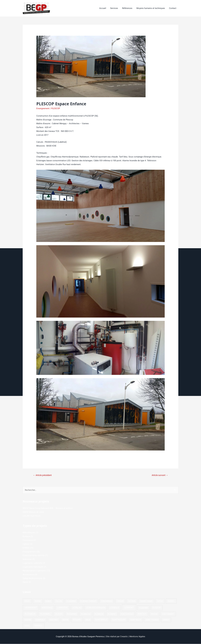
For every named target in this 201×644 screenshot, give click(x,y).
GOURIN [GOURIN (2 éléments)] (132, 601)
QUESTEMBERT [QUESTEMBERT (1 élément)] (168, 614)
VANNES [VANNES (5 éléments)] (38, 626)
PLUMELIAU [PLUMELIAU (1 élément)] (86, 614)
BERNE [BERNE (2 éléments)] (38, 601)
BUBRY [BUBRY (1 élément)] (48, 601)
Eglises (26, 544)
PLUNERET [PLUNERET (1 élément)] (112, 614)
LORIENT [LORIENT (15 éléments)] (129, 608)
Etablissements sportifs (34, 556)
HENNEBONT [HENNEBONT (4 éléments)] (31, 608)
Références (127, 8)
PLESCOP (56, 108)
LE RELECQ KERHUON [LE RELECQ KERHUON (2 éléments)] (96, 608)
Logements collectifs (32, 563)
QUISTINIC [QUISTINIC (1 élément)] (54, 620)
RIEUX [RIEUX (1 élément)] (88, 620)
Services (114, 8)
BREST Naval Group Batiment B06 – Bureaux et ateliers (48, 508)
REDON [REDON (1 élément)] (65, 620)
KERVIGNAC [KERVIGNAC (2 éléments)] (47, 608)
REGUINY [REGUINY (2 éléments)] (77, 620)
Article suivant (160, 475)
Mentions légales (137, 637)
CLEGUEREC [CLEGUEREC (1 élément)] (71, 601)
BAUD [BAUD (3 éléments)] (27, 601)
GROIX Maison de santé (33, 512)
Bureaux (26, 537)
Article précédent (42, 475)
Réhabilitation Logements (34, 571)
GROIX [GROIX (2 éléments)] (160, 601)
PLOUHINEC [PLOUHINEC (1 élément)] (72, 614)
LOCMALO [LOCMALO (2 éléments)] (114, 608)
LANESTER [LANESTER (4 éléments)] (62, 608)
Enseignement (43, 108)
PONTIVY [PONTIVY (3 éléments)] (142, 614)
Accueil (103, 8)
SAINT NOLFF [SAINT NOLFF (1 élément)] (136, 620)
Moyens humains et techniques (151, 8)
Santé (25, 582)
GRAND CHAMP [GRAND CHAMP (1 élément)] (146, 601)
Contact (173, 8)
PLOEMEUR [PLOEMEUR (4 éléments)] (30, 614)
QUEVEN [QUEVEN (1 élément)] (28, 620)
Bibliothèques (29, 533)
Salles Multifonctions (32, 578)
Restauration (28, 575)
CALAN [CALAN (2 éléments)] (59, 601)
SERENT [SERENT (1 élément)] (166, 620)
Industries (27, 559)
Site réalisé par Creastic (117, 637)
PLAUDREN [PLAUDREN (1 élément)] (144, 608)
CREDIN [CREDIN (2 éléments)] (120, 601)
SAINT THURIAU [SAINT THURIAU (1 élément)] (152, 620)
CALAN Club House (32, 516)
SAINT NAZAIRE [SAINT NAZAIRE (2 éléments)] (119, 620)
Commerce (28, 540)
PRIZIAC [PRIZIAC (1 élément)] (154, 614)
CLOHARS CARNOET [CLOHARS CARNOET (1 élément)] (88, 601)
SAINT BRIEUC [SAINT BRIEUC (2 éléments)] (101, 620)
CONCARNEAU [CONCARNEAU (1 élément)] (107, 601)
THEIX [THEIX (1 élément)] (27, 626)
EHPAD (26, 548)
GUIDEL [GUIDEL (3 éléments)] (171, 601)
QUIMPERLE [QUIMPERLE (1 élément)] (40, 620)
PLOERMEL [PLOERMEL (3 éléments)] (45, 614)
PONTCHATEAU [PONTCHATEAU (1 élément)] (127, 614)
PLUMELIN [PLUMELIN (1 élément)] (99, 614)
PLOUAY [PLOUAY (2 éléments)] (59, 614)
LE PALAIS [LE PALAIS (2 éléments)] (77, 608)
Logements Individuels (33, 567)
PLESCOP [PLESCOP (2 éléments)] (157, 608)
